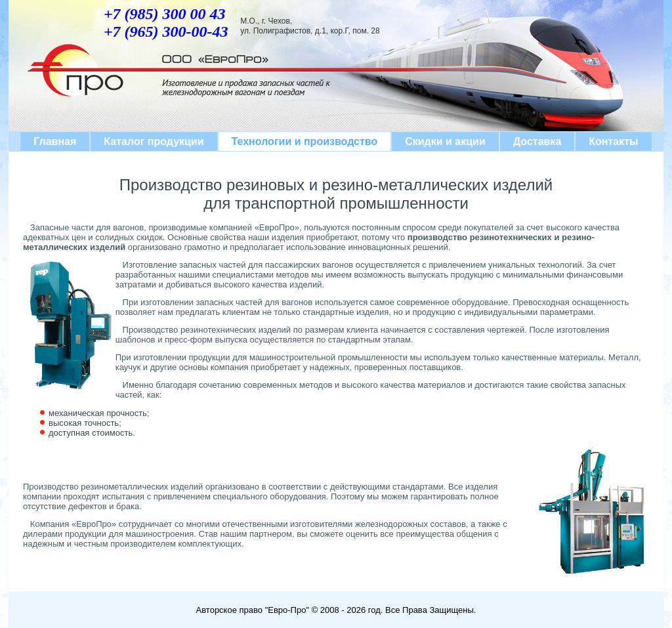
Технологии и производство (305, 141)
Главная (55, 141)
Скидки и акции (445, 141)
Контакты (613, 141)
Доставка (537, 141)
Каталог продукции (154, 141)
